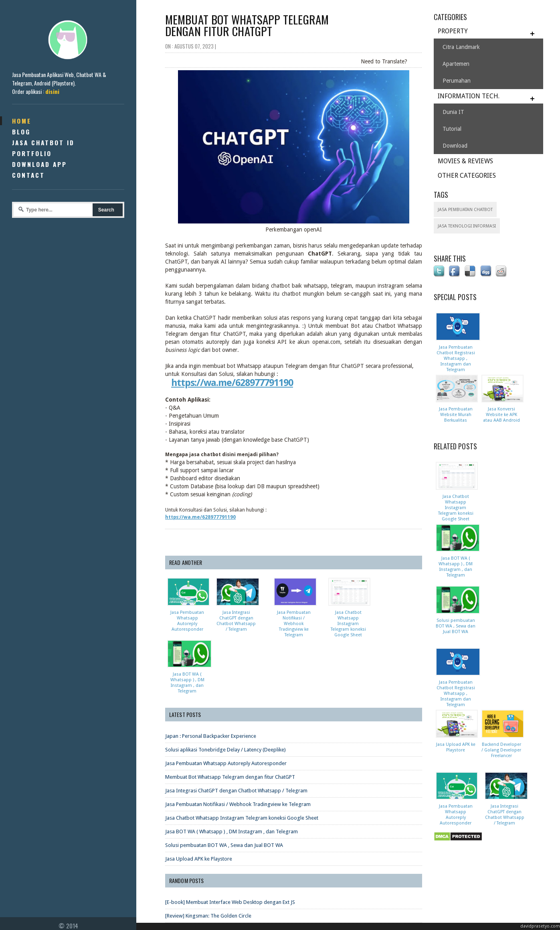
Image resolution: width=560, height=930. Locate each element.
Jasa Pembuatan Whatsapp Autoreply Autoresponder (226, 701)
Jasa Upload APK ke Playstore (199, 797)
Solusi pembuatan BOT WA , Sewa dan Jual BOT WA (224, 783)
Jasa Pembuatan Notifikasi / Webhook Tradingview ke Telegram (238, 742)
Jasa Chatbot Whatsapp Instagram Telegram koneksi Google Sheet (242, 756)
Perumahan (457, 81)
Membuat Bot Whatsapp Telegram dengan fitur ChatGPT (230, 715)
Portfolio (32, 153)
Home (22, 121)
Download (455, 146)
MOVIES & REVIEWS (465, 161)
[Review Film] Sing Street (193, 881)
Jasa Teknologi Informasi (467, 226)
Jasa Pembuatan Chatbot (465, 210)
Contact (28, 175)
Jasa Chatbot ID (43, 142)
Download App (39, 164)
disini (52, 91)
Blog (21, 132)
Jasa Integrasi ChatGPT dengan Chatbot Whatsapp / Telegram (236, 728)
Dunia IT (453, 112)
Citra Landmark (461, 47)
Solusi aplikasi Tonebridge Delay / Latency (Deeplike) (225, 687)
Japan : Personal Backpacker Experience (211, 674)
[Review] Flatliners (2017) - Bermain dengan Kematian (226, 867)
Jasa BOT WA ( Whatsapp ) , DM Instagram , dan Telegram (231, 769)
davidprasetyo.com (540, 926)
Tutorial (452, 129)
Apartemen (456, 64)
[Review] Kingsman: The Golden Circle (208, 854)
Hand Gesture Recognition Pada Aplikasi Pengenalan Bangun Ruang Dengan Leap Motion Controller (279, 894)
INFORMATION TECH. (469, 96)
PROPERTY (453, 31)
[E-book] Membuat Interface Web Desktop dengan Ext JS (230, 840)
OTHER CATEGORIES (467, 176)
